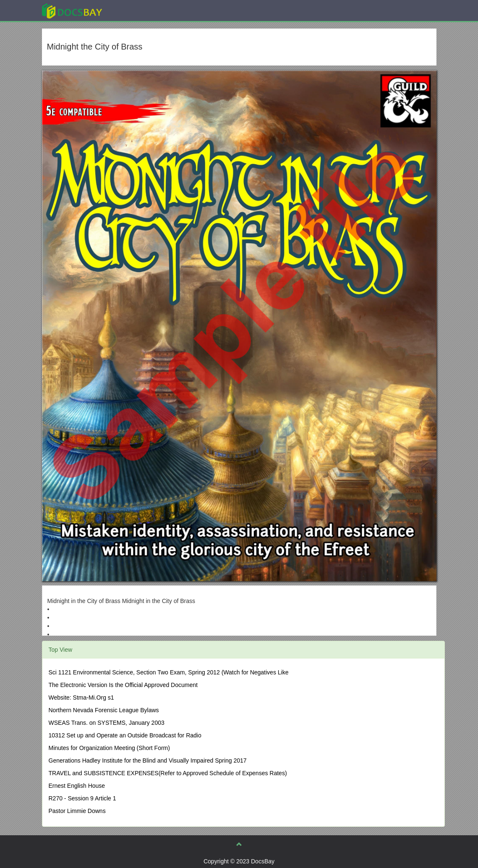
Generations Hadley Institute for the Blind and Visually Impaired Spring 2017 (148, 760)
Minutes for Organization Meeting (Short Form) (109, 748)
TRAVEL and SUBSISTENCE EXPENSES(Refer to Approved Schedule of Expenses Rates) (168, 773)
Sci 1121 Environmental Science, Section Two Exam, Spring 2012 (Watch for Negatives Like (169, 672)
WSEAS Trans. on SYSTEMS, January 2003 (107, 723)
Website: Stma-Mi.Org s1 (81, 698)
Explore (135, 10)
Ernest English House (77, 786)
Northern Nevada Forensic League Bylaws (104, 710)
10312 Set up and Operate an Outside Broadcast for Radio (125, 735)
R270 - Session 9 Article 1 (82, 798)
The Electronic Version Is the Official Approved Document (123, 685)
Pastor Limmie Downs (77, 811)
